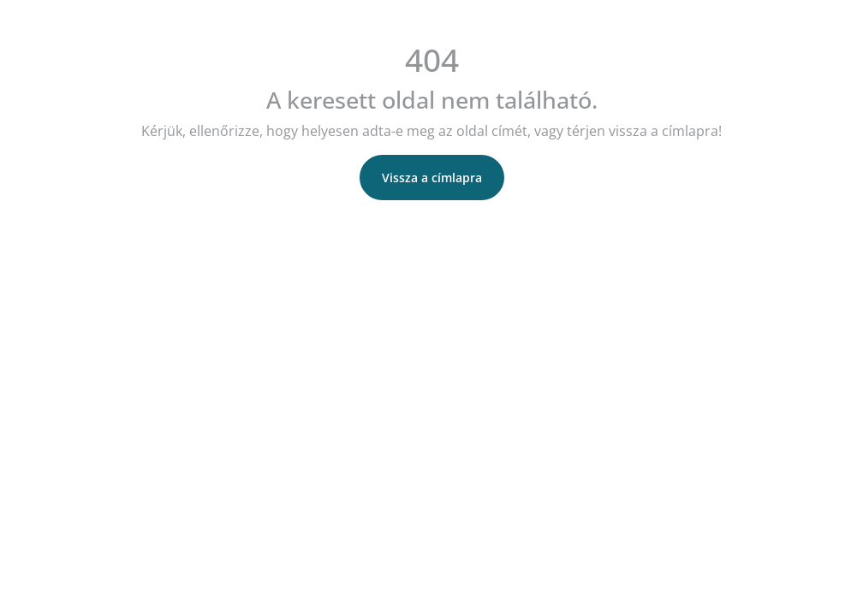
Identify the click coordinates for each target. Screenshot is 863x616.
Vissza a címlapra (432, 178)
